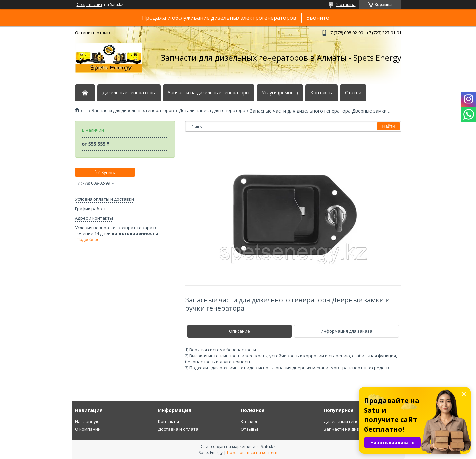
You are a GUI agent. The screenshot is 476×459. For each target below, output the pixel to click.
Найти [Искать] (388, 126)
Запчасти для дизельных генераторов (133, 110)
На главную (87, 421)
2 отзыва (346, 4)
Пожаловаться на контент (252, 452)
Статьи (353, 93)
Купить (108, 172)
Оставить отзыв (92, 33)
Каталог (249, 421)
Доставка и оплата (178, 429)
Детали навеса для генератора (212, 110)
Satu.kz (268, 446)
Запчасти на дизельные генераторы (209, 93)
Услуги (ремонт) (280, 93)
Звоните (318, 18)
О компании (88, 429)
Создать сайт (89, 5)
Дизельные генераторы (129, 93)
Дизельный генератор (348, 421)
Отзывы (249, 429)
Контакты (322, 93)
